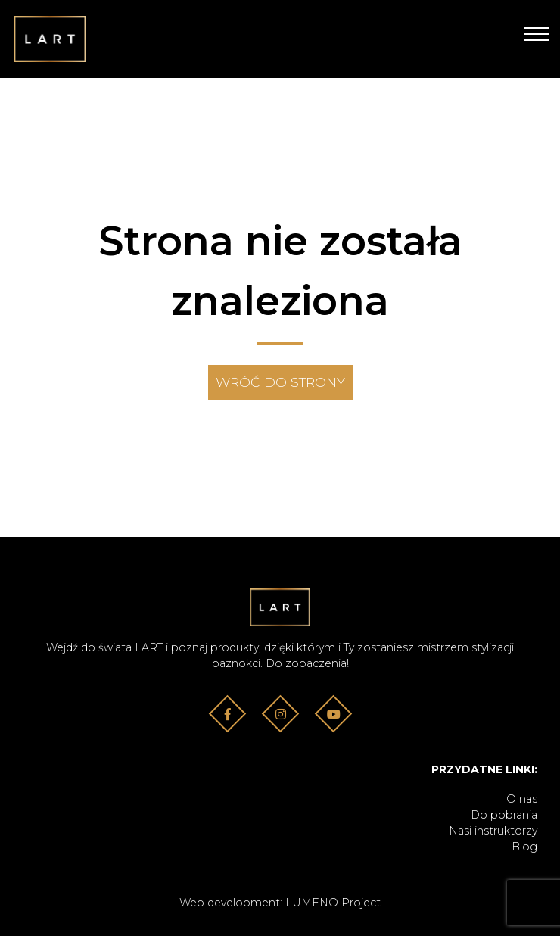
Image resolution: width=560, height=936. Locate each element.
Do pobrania (504, 815)
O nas (522, 799)
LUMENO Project (333, 903)
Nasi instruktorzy (493, 831)
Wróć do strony (280, 382)
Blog (524, 847)
